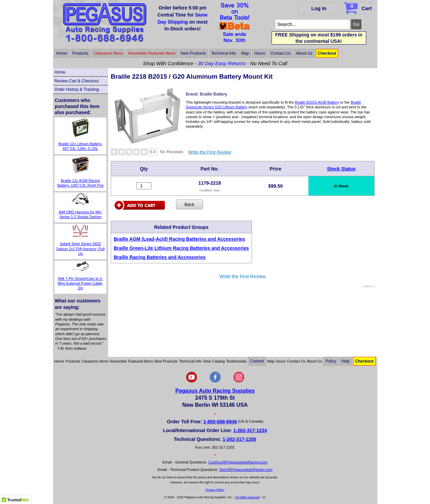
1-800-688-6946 (220, 422)
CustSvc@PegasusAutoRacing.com (238, 462)
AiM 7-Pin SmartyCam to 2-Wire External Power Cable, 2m (81, 283)
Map (245, 53)
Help (346, 361)
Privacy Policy (215, 490)
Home (61, 53)
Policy (331, 361)
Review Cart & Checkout (77, 81)
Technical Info (223, 53)
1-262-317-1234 (250, 430)
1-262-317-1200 (239, 439)
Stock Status (341, 169)
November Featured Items (152, 53)
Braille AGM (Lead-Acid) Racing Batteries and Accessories (180, 239)
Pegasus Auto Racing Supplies (215, 391)
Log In (319, 8)
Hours (260, 53)
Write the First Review (210, 152)
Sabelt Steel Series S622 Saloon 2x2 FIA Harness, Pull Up (81, 249)
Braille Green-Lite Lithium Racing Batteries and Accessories (181, 248)
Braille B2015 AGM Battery (317, 102)
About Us (304, 53)
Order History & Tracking (77, 89)
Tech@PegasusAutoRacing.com (246, 470)
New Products (193, 53)
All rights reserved (247, 497)
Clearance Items (108, 53)
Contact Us (281, 53)
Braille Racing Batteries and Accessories (160, 257)
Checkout (327, 53)
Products (80, 53)
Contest (257, 361)
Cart (359, 7)
